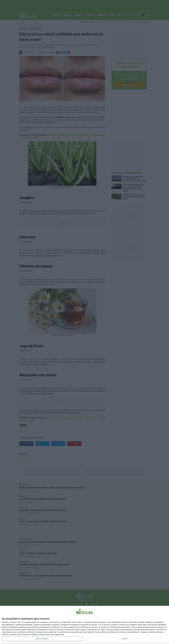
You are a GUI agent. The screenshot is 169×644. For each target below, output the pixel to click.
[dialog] (84, 625)
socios (23, 622)
